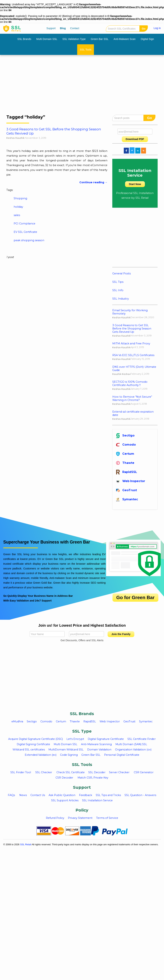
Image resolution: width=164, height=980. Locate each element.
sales (17, 215)
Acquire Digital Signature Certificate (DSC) (35, 739)
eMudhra (17, 721)
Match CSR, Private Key (93, 778)
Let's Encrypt (75, 739)
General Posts (121, 273)
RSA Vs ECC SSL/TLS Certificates (133, 355)
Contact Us (38, 795)
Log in (157, 28)
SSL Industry (121, 299)
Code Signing (69, 755)
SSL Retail (26, 844)
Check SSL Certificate (71, 772)
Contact (75, 28)
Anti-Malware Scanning (96, 744)
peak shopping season (29, 240)
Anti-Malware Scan (125, 39)
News (23, 795)
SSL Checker (44, 772)
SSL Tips (118, 282)
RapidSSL (127, 472)
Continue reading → (93, 182)
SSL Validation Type (74, 39)
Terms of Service (107, 818)
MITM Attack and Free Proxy (131, 344)
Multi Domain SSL (47, 39)
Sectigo (125, 435)
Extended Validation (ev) (41, 755)
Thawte (125, 463)
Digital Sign (147, 39)
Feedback (86, 795)
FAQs (11, 795)
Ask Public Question (62, 795)
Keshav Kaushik (15, 138)
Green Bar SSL (100, 39)
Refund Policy (55, 818)
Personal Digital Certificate (122, 755)
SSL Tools (86, 50)
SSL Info (118, 290)
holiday (18, 207)
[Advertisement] (71, 86)
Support (51, 28)
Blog (63, 28)
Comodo (126, 445)
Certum (125, 454)
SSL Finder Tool (21, 772)
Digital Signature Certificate (106, 739)
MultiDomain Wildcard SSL (66, 750)
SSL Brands (24, 39)
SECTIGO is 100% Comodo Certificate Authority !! (130, 383)
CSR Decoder (64, 778)
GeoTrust (127, 490)
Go (144, 29)
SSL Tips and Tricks (108, 795)
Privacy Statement (80, 818)
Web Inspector (131, 481)
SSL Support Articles (65, 800)
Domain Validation (99, 750)
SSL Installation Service (97, 800)
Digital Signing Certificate (33, 744)
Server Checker (119, 772)
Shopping (20, 198)
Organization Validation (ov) (133, 750)
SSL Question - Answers (140, 795)
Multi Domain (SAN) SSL (131, 744)
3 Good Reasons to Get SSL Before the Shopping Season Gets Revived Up (132, 329)
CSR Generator (144, 772)
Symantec (127, 499)
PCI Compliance (24, 224)
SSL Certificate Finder (142, 739)
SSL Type (82, 731)
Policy (82, 810)
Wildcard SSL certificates (29, 750)
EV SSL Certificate (25, 232)
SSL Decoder (97, 772)
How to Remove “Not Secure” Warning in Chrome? (132, 398)
